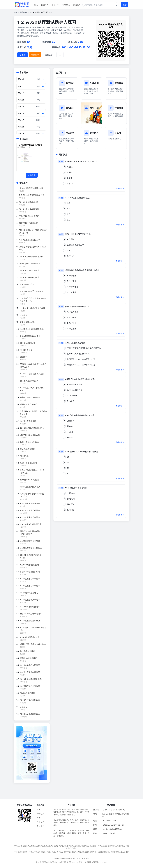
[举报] (60, 55)
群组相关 (66, 5)
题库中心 (23, 12)
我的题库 (77, 5)
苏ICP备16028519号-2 (75, 862)
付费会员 (41, 814)
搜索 (39, 818)
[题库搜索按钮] (116, 5)
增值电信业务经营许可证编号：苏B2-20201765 (71, 858)
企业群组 (41, 822)
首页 (36, 5)
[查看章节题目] (43, 79)
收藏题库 (35, 55)
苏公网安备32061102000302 (96, 862)
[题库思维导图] (31, 157)
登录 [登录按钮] (125, 5)
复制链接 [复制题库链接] (49, 55)
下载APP (55, 5)
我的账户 (41, 826)
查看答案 (120, 188)
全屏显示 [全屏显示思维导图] (32, 175)
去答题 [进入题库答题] (23, 55)
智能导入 (45, 5)
